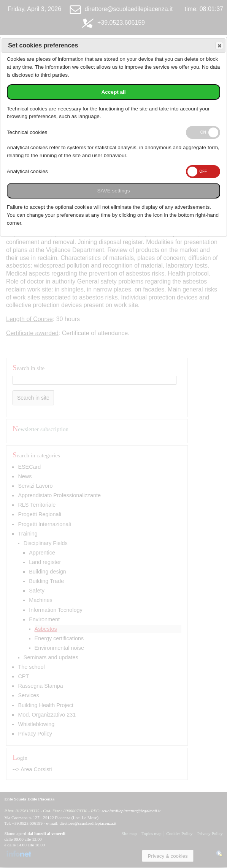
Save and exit (219, 46)
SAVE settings (114, 191)
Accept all (113, 92)
